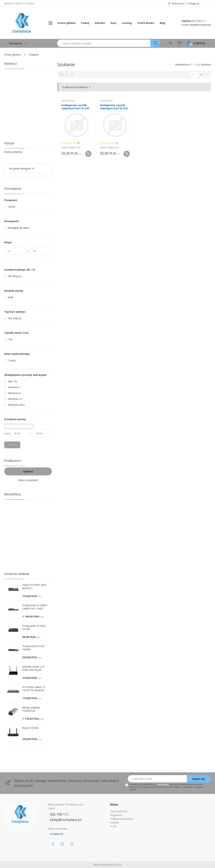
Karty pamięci (68, 101)
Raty (113, 23)
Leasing (127, 23)
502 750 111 (199, 21)
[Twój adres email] (157, 779)
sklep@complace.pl (200, 25)
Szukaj (85, 23)
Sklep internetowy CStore (107, 865)
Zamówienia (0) (119, 811)
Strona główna (66, 23)
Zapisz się (198, 779)
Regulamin (116, 815)
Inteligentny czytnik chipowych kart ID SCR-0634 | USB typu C (76, 107)
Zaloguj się (194, 3)
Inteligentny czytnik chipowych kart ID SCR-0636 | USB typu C (114, 107)
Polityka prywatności (122, 819)
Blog (162, 23)
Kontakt (100, 23)
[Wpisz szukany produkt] (104, 43)
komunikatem (163, 784)
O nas (113, 826)
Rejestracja (176, 3)
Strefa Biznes (146, 23)
